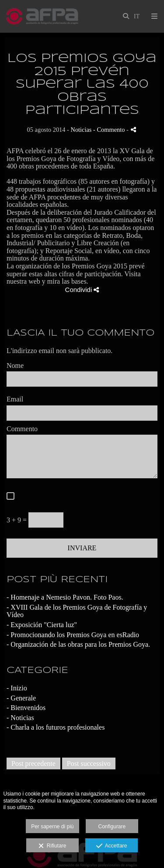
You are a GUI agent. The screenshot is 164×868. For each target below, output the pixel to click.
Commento (22, 429)
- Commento (110, 130)
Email (15, 399)
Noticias (81, 130)
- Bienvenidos (26, 708)
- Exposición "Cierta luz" (42, 625)
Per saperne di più (52, 827)
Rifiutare (52, 846)
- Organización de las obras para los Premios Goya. (78, 644)
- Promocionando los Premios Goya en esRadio (73, 635)
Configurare (112, 827)
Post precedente (33, 763)
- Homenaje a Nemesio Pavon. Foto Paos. (65, 597)
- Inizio (17, 688)
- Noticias (20, 718)
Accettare (112, 846)
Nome (15, 365)
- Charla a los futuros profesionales (56, 727)
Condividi (82, 290)
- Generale (21, 698)
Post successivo (89, 763)
